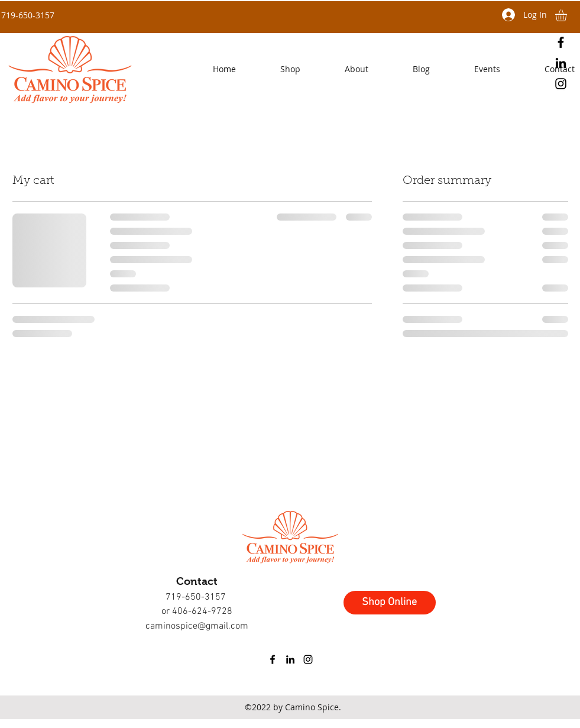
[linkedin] (561, 63)
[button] (340, 69)
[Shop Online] (390, 603)
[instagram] (561, 84)
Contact (197, 581)
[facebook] (561, 42)
